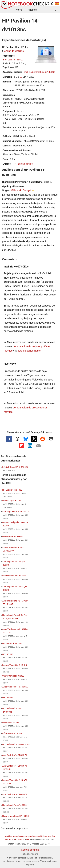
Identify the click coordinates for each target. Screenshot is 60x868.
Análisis (32, 10)
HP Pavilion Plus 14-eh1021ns (16, 744)
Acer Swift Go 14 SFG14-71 (15, 755)
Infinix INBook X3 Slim (12, 733)
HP (28, 839)
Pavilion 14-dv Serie (13, 51)
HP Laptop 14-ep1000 (12, 490)
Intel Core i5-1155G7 (13, 60)
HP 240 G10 (8, 654)
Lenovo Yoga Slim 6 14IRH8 (15, 665)
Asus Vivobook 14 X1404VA (15, 687)
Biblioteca (20, 839)
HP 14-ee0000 (9, 698)
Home (19, 10)
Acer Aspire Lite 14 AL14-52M (16, 511)
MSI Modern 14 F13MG (13, 536)
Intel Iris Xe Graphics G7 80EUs (39, 72)
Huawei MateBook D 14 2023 (15, 816)
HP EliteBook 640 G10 (12, 643)
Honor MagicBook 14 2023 (14, 805)
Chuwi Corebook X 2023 (13, 676)
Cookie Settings (30, 850)
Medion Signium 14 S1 (12, 501)
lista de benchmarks (29, 351)
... (56, 10)
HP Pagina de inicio (23, 164)
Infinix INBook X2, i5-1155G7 (15, 467)
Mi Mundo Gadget (21, 190)
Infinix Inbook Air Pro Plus (14, 576)
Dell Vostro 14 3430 (11, 723)
